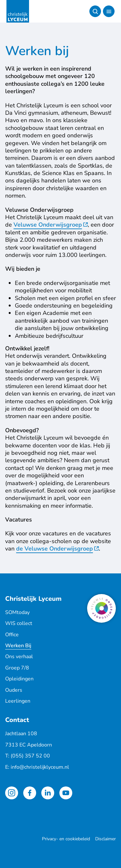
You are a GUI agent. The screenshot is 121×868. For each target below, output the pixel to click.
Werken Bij (18, 646)
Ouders (14, 690)
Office (12, 635)
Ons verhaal (19, 657)
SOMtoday (17, 612)
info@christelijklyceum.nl (40, 767)
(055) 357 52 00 (30, 756)
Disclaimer (106, 839)
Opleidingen (19, 679)
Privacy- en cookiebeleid (66, 839)
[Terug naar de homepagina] (18, 11)
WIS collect (19, 623)
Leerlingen (18, 701)
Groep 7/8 (17, 668)
